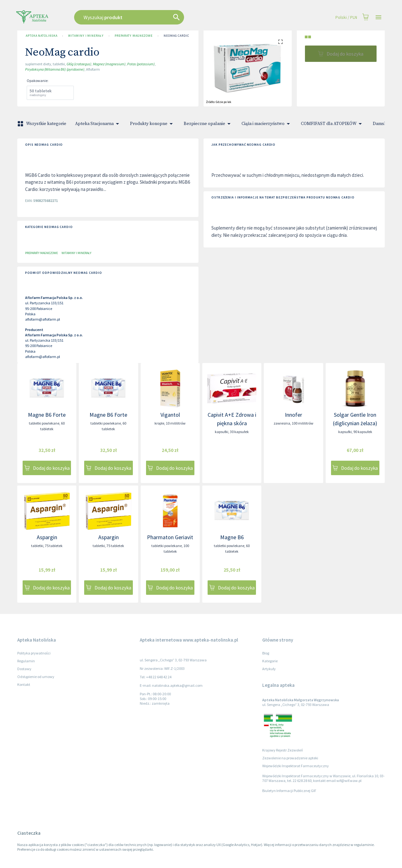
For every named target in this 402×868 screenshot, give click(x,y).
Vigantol (170, 415)
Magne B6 (232, 537)
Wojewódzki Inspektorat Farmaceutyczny (296, 766)
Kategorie (270, 661)
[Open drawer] (378, 17)
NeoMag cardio (177, 36)
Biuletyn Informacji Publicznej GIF (289, 791)
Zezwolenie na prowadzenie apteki (290, 758)
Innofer (293, 415)
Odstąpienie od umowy (36, 677)
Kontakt (24, 684)
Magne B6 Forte (47, 415)
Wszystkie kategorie (42, 124)
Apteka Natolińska (41, 36)
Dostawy (24, 669)
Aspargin (47, 537)
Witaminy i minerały (86, 36)
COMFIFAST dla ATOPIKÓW (332, 124)
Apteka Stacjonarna (98, 124)
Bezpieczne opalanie (208, 124)
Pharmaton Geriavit (170, 537)
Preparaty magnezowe (134, 36)
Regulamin (26, 661)
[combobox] (161, 17)
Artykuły (269, 669)
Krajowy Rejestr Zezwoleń (283, 750)
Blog (266, 653)
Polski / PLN (346, 17)
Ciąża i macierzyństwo (267, 124)
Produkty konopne (152, 124)
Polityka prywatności (34, 653)
